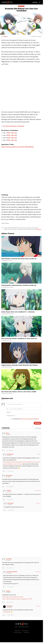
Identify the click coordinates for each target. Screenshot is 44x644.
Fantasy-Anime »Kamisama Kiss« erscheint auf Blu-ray (19, 285)
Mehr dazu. (39, 229)
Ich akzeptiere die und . (26, 419)
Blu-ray (14, 133)
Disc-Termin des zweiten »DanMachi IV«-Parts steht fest (19, 338)
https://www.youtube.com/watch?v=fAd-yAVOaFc (18, 147)
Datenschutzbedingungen (27, 419)
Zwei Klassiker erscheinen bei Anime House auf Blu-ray (19, 259)
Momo (39, 454)
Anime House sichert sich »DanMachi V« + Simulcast (18, 312)
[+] (21, 409)
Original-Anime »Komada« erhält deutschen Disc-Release (20, 365)
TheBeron (39, 503)
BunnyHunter (38, 491)
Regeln (37, 419)
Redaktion (6, 36)
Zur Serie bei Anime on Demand (14, 126)
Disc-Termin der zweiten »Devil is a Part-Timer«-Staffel (19, 392)
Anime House (21, 6)
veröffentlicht (7, 612)
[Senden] (38, 423)
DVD (9, 133)
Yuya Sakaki (38, 572)
